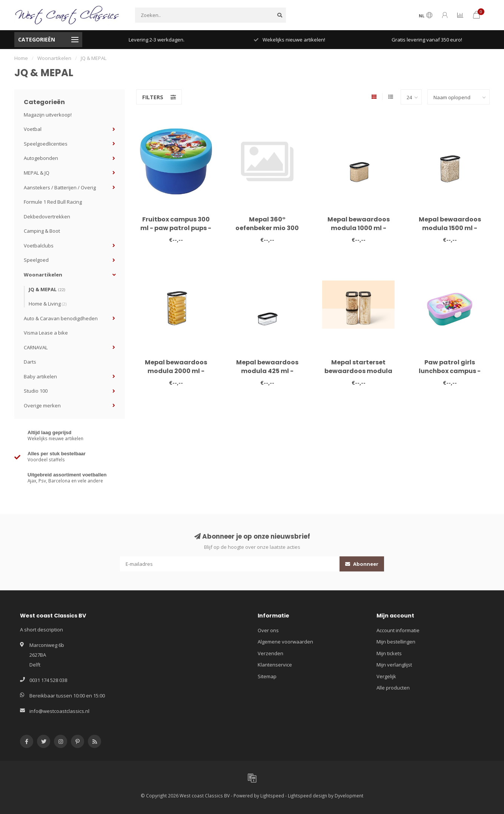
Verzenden (270, 653)
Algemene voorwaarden (285, 642)
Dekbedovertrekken (47, 217)
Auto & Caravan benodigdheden (61, 318)
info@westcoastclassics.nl (59, 711)
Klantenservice (275, 665)
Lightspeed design (307, 796)
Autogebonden (41, 158)
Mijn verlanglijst (394, 665)
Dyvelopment (349, 796)
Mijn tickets (389, 653)
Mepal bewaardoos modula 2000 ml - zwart (176, 371)
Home (21, 58)
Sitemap (267, 676)
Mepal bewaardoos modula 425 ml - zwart (267, 371)
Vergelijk (386, 676)
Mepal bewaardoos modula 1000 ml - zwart (359, 228)
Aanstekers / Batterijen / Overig (60, 187)
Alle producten (393, 688)
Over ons (268, 630)
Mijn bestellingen (396, 642)
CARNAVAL (36, 347)
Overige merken (42, 405)
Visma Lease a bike (46, 333)
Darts (30, 362)
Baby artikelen (40, 376)
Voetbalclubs (39, 246)
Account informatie (398, 630)
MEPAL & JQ (37, 173)
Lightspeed (272, 796)
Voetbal (33, 129)
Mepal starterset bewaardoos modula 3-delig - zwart (358, 371)
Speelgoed (36, 260)
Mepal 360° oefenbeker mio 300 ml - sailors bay (267, 228)
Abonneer (362, 564)
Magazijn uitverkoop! (48, 115)
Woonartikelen (43, 275)
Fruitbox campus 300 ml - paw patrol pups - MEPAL (176, 228)
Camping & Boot (42, 231)
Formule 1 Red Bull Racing (53, 202)
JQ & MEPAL (47, 289)
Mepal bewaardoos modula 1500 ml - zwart (450, 228)
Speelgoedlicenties (46, 144)
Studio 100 (36, 391)
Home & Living (48, 304)
